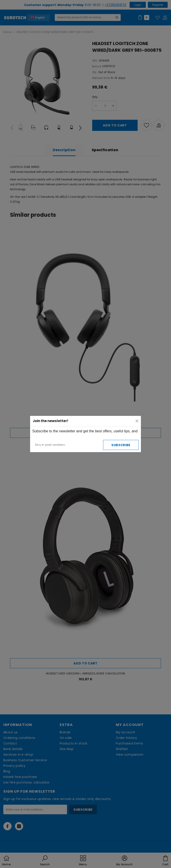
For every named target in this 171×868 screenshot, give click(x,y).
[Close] (137, 421)
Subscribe (121, 445)
